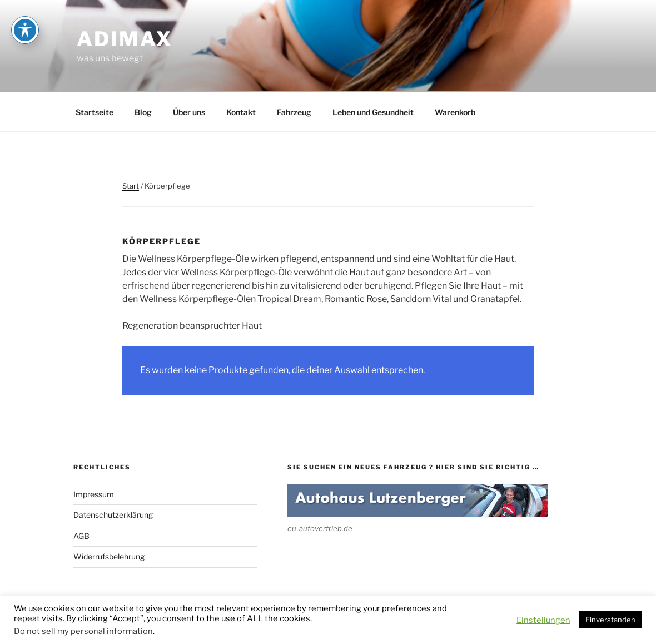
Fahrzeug (294, 112)
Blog (143, 112)
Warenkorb (455, 112)
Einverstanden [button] (610, 620)
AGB (81, 536)
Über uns (189, 112)
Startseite (95, 112)
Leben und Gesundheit (373, 112)
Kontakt (241, 112)
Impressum (94, 494)
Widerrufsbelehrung (109, 556)
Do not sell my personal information (83, 631)
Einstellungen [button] (543, 620)
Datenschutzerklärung (113, 515)
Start (131, 186)
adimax (125, 39)
